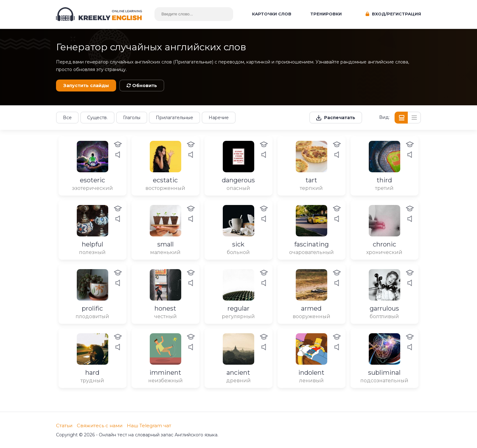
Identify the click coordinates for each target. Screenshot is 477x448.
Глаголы (132, 118)
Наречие (219, 118)
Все (67, 118)
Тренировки (326, 14)
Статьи (64, 426)
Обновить (142, 86)
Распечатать (340, 118)
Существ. (97, 118)
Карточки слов (272, 14)
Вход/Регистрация (393, 14)
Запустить (86, 86)
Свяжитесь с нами (100, 426)
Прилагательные (174, 118)
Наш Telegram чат (149, 426)
